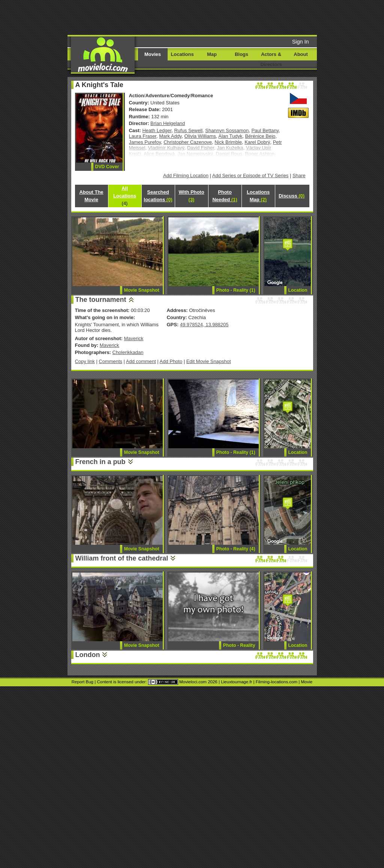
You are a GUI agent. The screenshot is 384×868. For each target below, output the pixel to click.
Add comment (141, 361)
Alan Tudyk (230, 136)
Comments (110, 361)
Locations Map (258, 196)
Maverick (133, 338)
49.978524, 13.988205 (204, 325)
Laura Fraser (143, 136)
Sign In (301, 42)
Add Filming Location (186, 176)
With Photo (191, 196)
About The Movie (91, 196)
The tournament (101, 300)
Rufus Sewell (189, 130)
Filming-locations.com (277, 682)
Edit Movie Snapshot (209, 361)
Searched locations (158, 196)
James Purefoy (145, 142)
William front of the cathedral (122, 558)
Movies (153, 54)
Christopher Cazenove (188, 142)
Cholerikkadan (128, 352)
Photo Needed (225, 196)
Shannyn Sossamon (227, 130)
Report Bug (82, 682)
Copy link (85, 361)
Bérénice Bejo (260, 136)
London (88, 655)
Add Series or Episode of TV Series (250, 176)
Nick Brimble (228, 142)
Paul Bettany (265, 130)
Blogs (241, 54)
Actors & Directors (271, 59)
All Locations (125, 196)
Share (299, 176)
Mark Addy (170, 136)
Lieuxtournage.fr (236, 682)
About (301, 54)
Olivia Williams (200, 136)
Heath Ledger (157, 130)
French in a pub (100, 462)
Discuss (292, 196)
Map (212, 54)
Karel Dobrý (257, 142)
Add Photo (171, 361)
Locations (182, 54)
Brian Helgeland (168, 123)
